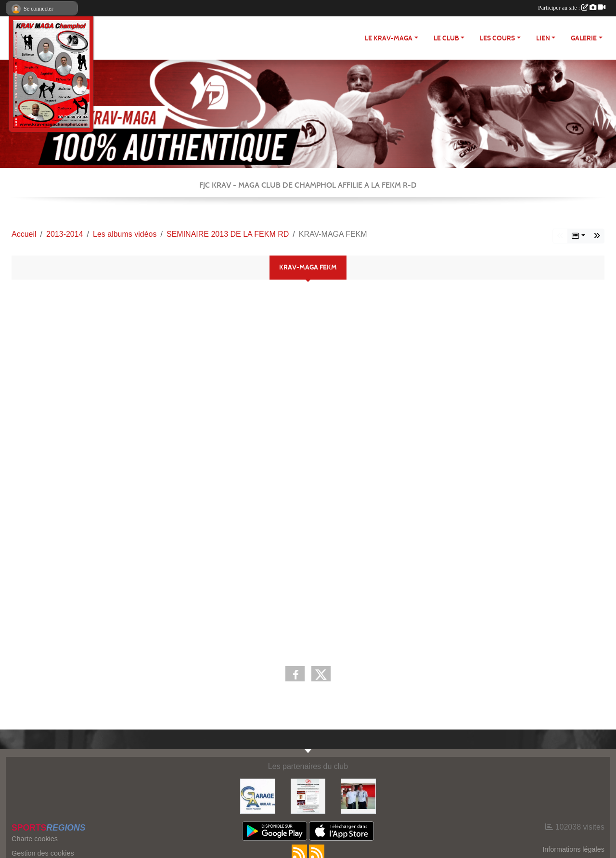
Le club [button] (446, 38)
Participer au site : (572, 8)
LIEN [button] (543, 38)
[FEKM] (358, 796)
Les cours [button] (497, 38)
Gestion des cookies (43, 853)
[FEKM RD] (308, 796)
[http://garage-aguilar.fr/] (258, 796)
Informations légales (573, 849)
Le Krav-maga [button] (389, 38)
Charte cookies (35, 839)
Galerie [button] (584, 38)
